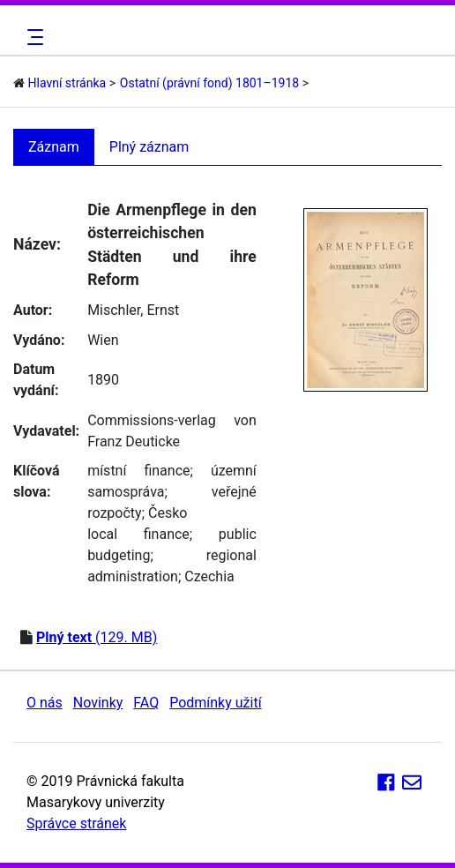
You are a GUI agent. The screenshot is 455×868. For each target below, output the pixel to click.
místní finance (138, 471)
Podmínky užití (215, 703)
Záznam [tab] (54, 147)
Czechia (209, 576)
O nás (45, 703)
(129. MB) (97, 637)
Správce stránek (76, 823)
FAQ (146, 703)
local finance (138, 534)
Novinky (98, 703)
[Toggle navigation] (33, 37)
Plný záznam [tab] (149, 147)
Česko (168, 513)
